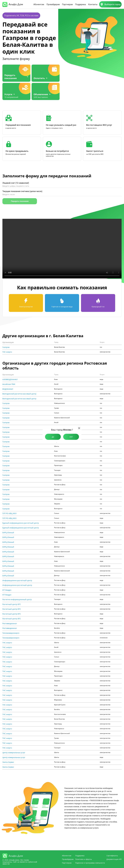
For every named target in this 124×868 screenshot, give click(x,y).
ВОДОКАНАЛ (8, 389)
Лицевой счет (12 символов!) (16, 183)
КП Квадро (7, 590)
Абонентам (39, 4)
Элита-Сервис (8, 762)
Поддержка (81, 4)
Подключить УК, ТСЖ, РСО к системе (21, 16)
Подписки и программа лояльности (90, 863)
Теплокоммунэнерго (11, 633)
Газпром (6, 347)
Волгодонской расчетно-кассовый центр (19, 394)
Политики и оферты (83, 859)
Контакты (93, 4)
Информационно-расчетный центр (17, 580)
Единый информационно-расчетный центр (21, 523)
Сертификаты (112, 856)
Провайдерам (53, 4)
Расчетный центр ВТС (12, 604)
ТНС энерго (7, 352)
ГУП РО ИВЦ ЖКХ (9, 513)
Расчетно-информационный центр (17, 600)
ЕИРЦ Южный (8, 533)
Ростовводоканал (10, 624)
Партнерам (67, 4)
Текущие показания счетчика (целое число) (22, 191)
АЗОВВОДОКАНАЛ (10, 380)
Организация (8, 342)
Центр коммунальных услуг (14, 753)
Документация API (114, 859)
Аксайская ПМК (9, 384)
